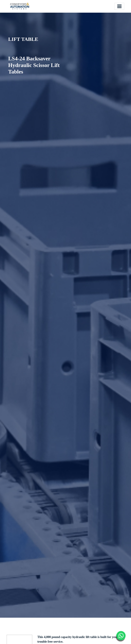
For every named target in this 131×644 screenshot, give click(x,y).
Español (89, 6)
